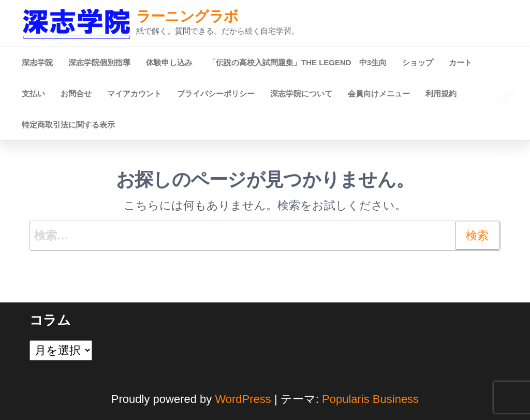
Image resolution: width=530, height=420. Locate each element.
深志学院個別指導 (99, 62)
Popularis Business (370, 399)
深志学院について (301, 93)
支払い (33, 93)
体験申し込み (169, 62)
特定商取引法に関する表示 (68, 125)
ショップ (418, 62)
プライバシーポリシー (216, 93)
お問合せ (76, 93)
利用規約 (441, 93)
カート (460, 62)
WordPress (243, 399)
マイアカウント (134, 93)
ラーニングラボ (187, 16)
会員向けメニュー (379, 93)
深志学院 (37, 62)
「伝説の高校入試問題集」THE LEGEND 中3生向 (297, 62)
